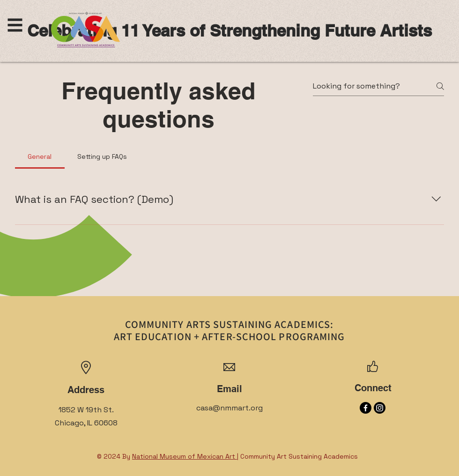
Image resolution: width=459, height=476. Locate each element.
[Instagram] (380, 408)
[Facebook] (366, 408)
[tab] (40, 156)
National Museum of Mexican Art (185, 456)
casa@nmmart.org (229, 408)
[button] (15, 25)
